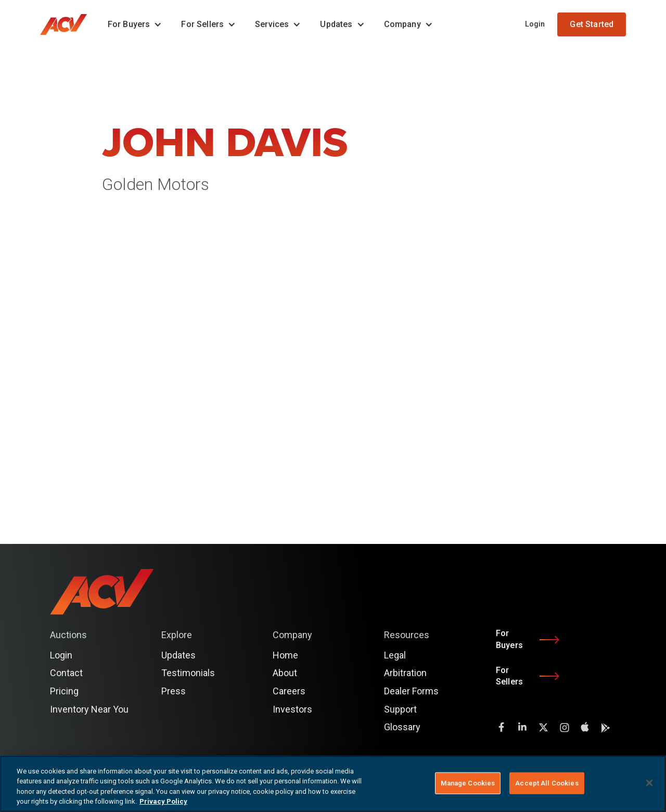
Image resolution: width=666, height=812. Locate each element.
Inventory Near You (89, 709)
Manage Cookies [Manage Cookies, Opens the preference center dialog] (468, 783)
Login (535, 24)
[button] (132, 24)
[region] (333, 784)
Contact (66, 673)
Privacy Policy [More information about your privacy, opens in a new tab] (163, 801)
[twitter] (543, 727)
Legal (395, 655)
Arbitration (405, 673)
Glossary (402, 727)
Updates (178, 655)
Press (174, 691)
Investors (292, 709)
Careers (289, 691)
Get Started (592, 24)
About (285, 673)
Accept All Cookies (547, 783)
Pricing (64, 691)
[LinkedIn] (522, 727)
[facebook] (502, 727)
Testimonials (188, 673)
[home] (69, 24)
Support (400, 709)
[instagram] (564, 727)
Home (285, 655)
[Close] (649, 783)
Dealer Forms (411, 691)
